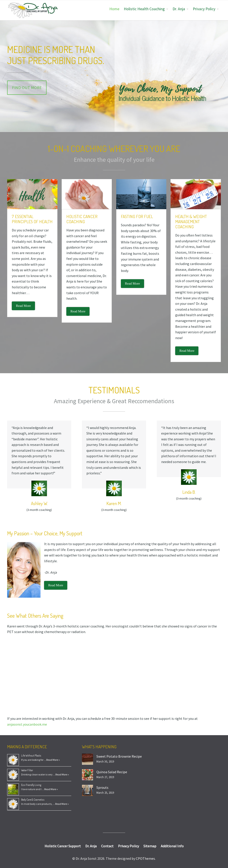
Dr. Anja (179, 9)
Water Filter (27, 770)
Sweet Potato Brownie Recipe (119, 756)
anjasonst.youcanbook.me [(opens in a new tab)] (27, 724)
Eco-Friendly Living (31, 785)
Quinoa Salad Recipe (112, 772)
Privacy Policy (204, 9)
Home (114, 9)
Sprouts (102, 787)
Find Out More (27, 88)
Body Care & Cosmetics (33, 800)
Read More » (53, 760)
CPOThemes (145, 858)
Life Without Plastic (31, 756)
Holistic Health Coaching (144, 9)
